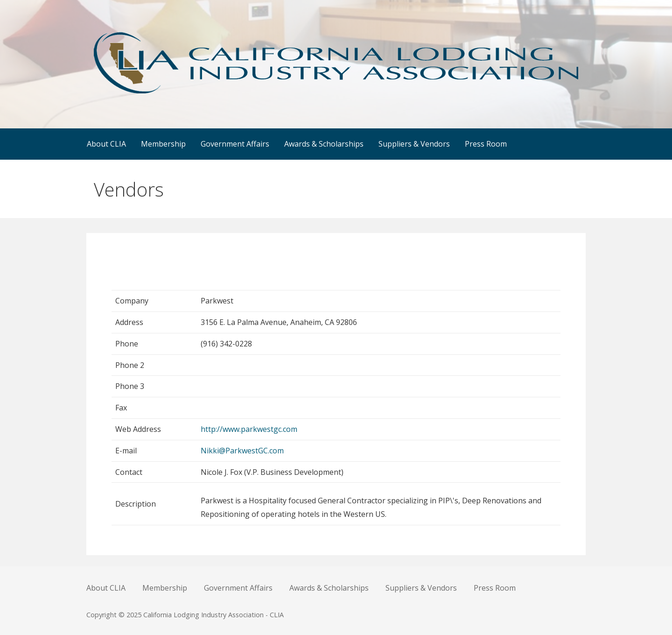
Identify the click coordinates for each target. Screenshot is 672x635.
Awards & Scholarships (324, 144)
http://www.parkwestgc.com (249, 429)
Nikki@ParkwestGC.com (242, 451)
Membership (163, 144)
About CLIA (106, 144)
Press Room (486, 144)
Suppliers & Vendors (414, 144)
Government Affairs (235, 144)
